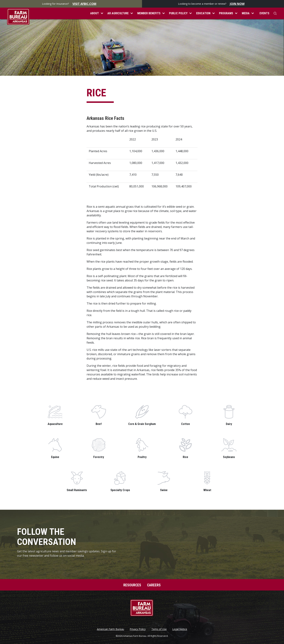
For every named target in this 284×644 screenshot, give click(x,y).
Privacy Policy (138, 629)
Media (246, 13)
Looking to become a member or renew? (213, 4)
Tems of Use (159, 629)
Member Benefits (149, 13)
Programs (226, 13)
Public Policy (178, 13)
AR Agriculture (118, 13)
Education (203, 13)
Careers (154, 585)
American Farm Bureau (110, 629)
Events (264, 13)
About (95, 13)
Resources (132, 585)
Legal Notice (180, 629)
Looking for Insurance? (71, 4)
